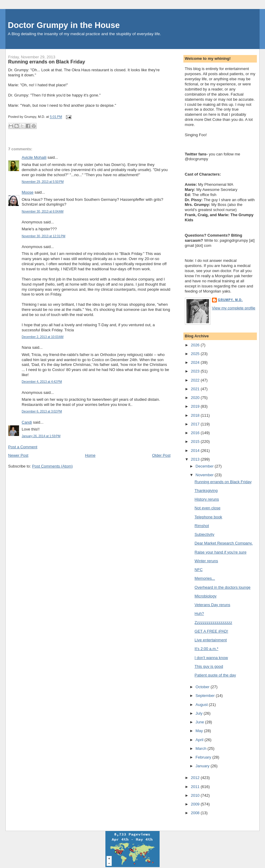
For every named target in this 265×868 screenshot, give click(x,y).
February (204, 757)
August (202, 705)
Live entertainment (211, 640)
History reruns (207, 499)
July (200, 713)
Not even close (207, 508)
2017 (196, 424)
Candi (27, 422)
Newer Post (18, 455)
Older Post (161, 455)
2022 (196, 380)
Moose (28, 192)
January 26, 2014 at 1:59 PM (41, 436)
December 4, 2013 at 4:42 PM (42, 382)
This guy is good (209, 666)
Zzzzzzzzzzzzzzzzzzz (213, 623)
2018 (196, 415)
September (206, 696)
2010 (196, 795)
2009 (196, 804)
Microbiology (206, 596)
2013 (196, 459)
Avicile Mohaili (34, 157)
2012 (196, 778)
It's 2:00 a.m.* (206, 649)
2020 (196, 398)
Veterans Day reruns (212, 605)
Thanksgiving (206, 491)
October (203, 687)
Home (90, 455)
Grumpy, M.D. (230, 300)
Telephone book (208, 517)
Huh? (199, 613)
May (200, 731)
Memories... (205, 578)
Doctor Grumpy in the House (64, 25)
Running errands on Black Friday (47, 62)
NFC (199, 570)
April (200, 740)
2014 (196, 451)
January (203, 766)
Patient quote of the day (215, 675)
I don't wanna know (211, 658)
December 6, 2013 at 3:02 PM (42, 411)
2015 (196, 442)
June (200, 722)
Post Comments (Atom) (53, 466)
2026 (196, 345)
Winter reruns (206, 561)
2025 (196, 354)
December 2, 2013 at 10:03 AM (43, 337)
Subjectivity (204, 534)
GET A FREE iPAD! (211, 631)
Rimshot (202, 526)
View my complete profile (234, 308)
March (201, 748)
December (205, 466)
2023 (196, 371)
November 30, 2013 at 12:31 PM (44, 236)
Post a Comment (23, 447)
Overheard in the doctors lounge (223, 587)
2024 (196, 362)
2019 (196, 406)
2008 (196, 813)
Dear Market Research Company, (224, 543)
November (205, 475)
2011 (196, 787)
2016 (196, 433)
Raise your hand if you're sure (220, 552)
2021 (196, 389)
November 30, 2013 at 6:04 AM (43, 212)
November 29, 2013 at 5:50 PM (43, 182)
